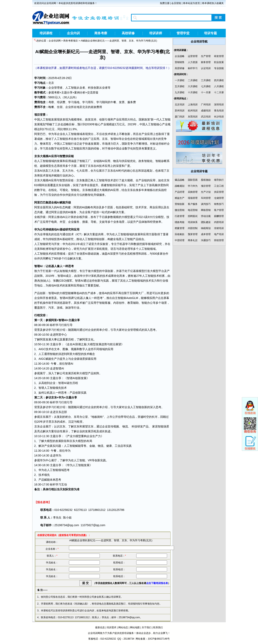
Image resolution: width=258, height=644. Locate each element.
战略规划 (180, 186)
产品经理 (180, 192)
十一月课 (206, 92)
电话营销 (193, 210)
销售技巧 (219, 204)
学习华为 (193, 186)
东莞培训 (193, 117)
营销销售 (180, 62)
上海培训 (193, 105)
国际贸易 (193, 180)
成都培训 (206, 111)
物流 (116, 161)
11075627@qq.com (93, 525)
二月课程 (193, 80)
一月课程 (180, 80)
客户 (91, 212)
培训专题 (210, 33)
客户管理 (219, 210)
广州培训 (206, 105)
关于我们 (147, 627)
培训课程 (46, 33)
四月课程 (219, 80)
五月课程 (180, 86)
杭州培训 (193, 111)
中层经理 (180, 240)
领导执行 (219, 180)
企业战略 (180, 56)
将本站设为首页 (191, 3)
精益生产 (180, 198)
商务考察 (101, 33)
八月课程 (219, 86)
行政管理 (180, 216)
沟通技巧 (206, 240)
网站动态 (123, 627)
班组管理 (219, 240)
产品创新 (40, 293)
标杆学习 (193, 68)
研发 (113, 134)
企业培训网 (55, 41)
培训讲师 (156, 33)
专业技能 (219, 68)
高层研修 (180, 68)
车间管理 (206, 198)
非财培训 (219, 228)
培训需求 (111, 627)
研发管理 (219, 56)
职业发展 (219, 62)
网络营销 (206, 210)
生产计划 (206, 192)
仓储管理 (219, 198)
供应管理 (219, 192)
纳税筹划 (206, 228)
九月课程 (180, 92)
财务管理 (206, 62)
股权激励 (206, 180)
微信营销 (180, 210)
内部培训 (219, 222)
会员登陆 (176, 3)
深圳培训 (219, 105)
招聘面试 (193, 216)
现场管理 (193, 198)
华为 (51, 134)
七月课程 (206, 86)
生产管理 (206, 56)
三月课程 (206, 80)
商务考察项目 (71, 41)
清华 (80, 276)
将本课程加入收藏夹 (213, 3)
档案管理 (180, 228)
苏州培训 (180, 111)
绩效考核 (180, 222)
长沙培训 (219, 117)
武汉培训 (206, 117)
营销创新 (180, 204)
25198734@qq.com (67, 525)
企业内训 (73, 33)
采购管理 (193, 192)
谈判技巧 (206, 204)
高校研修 (128, 33)
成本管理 (206, 234)
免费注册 (165, 3)
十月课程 (193, 92)
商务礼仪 (193, 240)
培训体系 (193, 222)
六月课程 (193, 86)
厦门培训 (180, 117)
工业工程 (219, 186)
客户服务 (193, 204)
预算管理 (193, 234)
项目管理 (206, 186)
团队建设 (206, 222)
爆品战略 (180, 180)
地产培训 (219, 234)
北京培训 (180, 105)
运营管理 (193, 56)
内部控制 (193, 228)
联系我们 (158, 627)
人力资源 (193, 62)
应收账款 (180, 234)
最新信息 (100, 627)
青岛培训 (219, 111)
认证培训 (206, 68)
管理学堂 (183, 33)
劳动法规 (206, 216)
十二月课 (219, 92)
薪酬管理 (219, 216)
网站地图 (135, 627)
